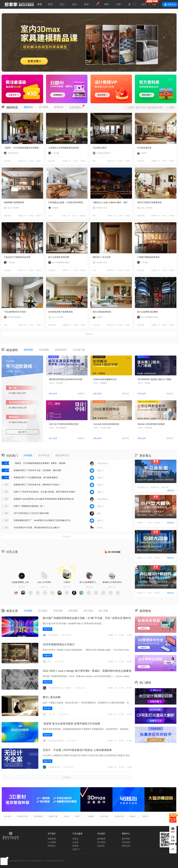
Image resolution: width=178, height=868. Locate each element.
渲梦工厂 (78, 816)
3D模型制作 (61, 350)
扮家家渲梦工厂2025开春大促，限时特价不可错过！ (37, 485)
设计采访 (47, 708)
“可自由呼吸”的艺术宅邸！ (16, 312)
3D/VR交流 (44, 455)
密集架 (145, 816)
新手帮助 (126, 839)
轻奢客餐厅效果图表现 (14, 202)
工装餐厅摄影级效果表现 (148, 257)
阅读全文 (171, 490)
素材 (86, 4)
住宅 (50, 216)
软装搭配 (58, 611)
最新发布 (28, 107)
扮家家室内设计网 (19, 4)
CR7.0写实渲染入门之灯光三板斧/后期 (31, 513)
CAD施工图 (79, 350)
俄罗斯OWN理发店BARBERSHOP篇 (66, 379)
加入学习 (22, 432)
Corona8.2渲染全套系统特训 (106, 424)
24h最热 (28, 455)
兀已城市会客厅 (100, 148)
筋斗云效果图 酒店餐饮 (148, 312)
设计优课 (7, 816)
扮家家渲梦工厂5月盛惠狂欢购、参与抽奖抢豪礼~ (36, 477)
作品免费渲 (76, 107)
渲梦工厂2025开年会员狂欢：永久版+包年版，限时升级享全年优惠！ (45, 492)
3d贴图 (91, 816)
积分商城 (112, 552)
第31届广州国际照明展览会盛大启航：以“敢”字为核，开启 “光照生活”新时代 (87, 618)
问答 (119, 4)
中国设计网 (119, 816)
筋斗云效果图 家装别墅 (59, 257)
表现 (50, 4)
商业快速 (7, 161)
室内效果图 (38, 816)
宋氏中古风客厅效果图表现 (149, 202)
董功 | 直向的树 (52, 697)
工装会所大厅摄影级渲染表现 (17, 257)
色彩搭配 (73, 611)
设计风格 (88, 611)
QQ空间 (101, 846)
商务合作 (126, 846)
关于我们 (52, 834)
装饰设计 (133, 816)
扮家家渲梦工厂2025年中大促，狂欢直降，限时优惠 (37, 470)
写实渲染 (141, 161)
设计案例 (44, 107)
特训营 (75, 846)
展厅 (94, 161)
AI (97, 4)
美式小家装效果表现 (102, 312)
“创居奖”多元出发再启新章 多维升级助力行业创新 (71, 724)
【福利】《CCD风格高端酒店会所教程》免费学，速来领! (23, 148)
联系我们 (52, 846)
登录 (144, 4)
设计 (62, 4)
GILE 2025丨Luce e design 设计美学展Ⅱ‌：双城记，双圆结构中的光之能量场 (87, 671)
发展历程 (52, 839)
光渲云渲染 (104, 816)
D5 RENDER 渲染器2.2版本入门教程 (155, 379)
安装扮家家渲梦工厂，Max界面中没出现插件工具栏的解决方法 (42, 520)
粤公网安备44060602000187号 (14, 861)
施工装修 (103, 611)
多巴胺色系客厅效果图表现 (60, 312)
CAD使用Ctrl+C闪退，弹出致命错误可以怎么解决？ (37, 527)
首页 (40, 4)
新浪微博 (101, 839)
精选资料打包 (62, 455)
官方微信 (101, 842)
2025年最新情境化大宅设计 (59, 644)
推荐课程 (28, 350)
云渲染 (66, 816)
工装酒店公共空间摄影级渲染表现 (64, 148)
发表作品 (172, 4)
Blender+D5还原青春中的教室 (151, 424)
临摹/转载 (8, 216)
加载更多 (89, 334)
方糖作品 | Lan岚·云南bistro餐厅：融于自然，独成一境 (112, 202)
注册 (154, 4)
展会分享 (47, 629)
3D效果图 (44, 350)
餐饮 (94, 216)
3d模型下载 (53, 816)
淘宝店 (75, 839)
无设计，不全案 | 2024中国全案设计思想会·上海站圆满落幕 (77, 750)
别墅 (6, 325)
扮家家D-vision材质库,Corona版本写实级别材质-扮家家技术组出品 (44, 499)
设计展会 (43, 611)
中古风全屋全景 (144, 148)
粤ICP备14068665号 (35, 861)
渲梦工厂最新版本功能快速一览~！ (30, 506)
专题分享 (47, 656)
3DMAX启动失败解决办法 (105, 379)
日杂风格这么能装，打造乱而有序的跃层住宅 (68, 202)
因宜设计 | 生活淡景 (102, 257)
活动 (74, 4)
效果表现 (59, 107)
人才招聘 (52, 842)
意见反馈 (126, 842)
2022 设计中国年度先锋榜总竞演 (64, 424)
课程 (106, 4)
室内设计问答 (22, 816)
